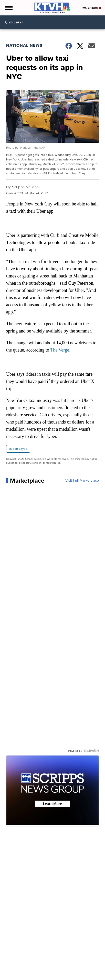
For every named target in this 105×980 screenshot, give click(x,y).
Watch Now (92, 8)
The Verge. (60, 350)
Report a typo (18, 449)
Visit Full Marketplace (82, 481)
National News (24, 45)
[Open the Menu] (9, 8)
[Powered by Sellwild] (91, 751)
